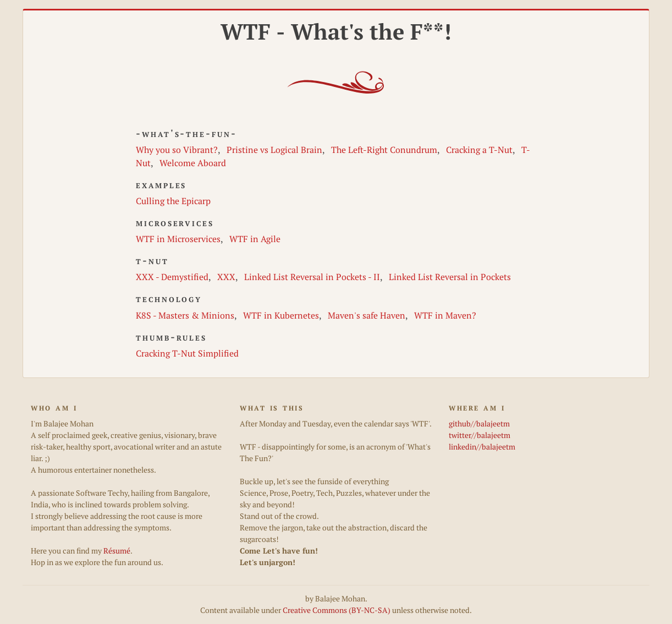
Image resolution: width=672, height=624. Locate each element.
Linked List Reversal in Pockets (450, 277)
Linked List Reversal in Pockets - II (312, 277)
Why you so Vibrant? (177, 150)
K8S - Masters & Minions (185, 315)
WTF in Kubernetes (281, 315)
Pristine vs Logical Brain (274, 150)
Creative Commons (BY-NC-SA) (337, 610)
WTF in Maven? (445, 315)
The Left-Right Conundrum (384, 150)
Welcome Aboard (193, 163)
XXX (226, 277)
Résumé (117, 551)
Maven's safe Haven (367, 315)
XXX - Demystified (172, 277)
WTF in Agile (255, 239)
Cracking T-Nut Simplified (187, 353)
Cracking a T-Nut (479, 150)
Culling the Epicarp (173, 201)
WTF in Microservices (178, 239)
